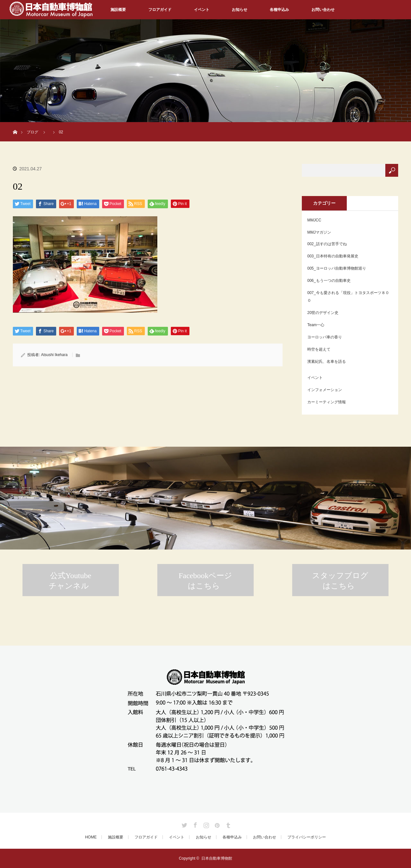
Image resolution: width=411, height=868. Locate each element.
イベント (202, 10)
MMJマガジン (319, 232)
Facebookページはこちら (205, 581)
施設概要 (118, 10)
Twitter (184, 824)
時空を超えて (319, 349)
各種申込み (279, 10)
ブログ (32, 132)
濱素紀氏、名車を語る (327, 362)
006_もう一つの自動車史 (329, 281)
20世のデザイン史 (323, 313)
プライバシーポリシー (307, 837)
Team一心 (316, 325)
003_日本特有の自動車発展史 (333, 256)
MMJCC (314, 220)
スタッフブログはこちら (340, 581)
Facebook (195, 824)
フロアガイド (160, 10)
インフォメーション (325, 390)
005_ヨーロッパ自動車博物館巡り (337, 268)
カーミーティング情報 (327, 402)
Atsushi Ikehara (54, 355)
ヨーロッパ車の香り (325, 337)
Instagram (205, 824)
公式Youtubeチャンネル (70, 581)
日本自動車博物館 (217, 858)
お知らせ (240, 10)
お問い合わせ (323, 10)
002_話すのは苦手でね (327, 244)
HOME (91, 837)
